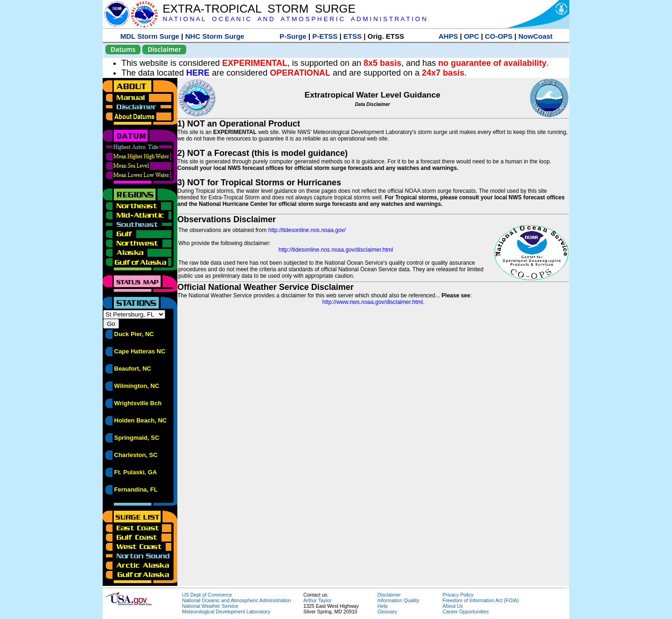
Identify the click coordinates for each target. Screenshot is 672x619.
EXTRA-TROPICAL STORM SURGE (259, 9)
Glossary (387, 612)
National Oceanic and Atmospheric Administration (236, 600)
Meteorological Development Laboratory (226, 612)
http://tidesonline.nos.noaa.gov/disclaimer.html (336, 250)
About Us (453, 606)
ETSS (353, 36)
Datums (123, 49)
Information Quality (398, 600)
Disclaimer (164, 49)
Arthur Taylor (317, 600)
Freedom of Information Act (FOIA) (480, 600)
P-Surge (293, 36)
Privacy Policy (458, 595)
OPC (472, 36)
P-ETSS (325, 36)
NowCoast (535, 36)
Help (383, 606)
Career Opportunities (465, 612)
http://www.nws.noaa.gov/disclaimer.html (373, 302)
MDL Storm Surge (150, 36)
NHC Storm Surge (215, 36)
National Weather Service (210, 606)
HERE (198, 73)
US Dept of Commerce (207, 595)
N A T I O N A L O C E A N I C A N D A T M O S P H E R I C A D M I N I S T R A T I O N (294, 19)
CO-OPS (499, 36)
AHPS (448, 36)
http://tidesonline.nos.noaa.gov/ (307, 230)
